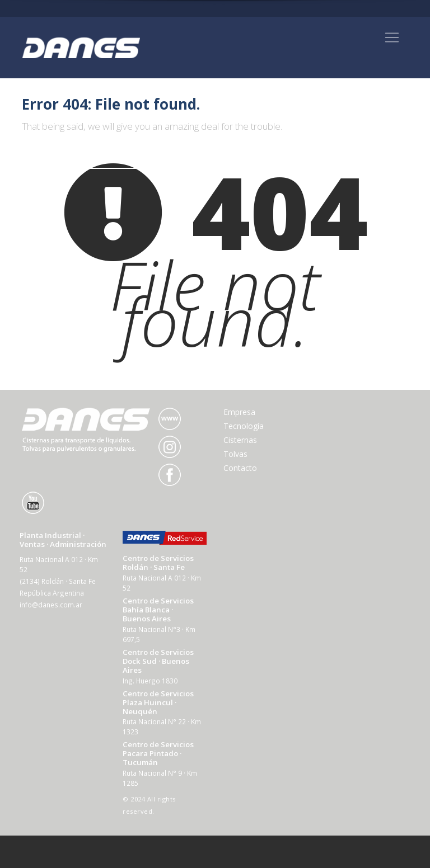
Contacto (240, 468)
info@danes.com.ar (51, 605)
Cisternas (240, 440)
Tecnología (244, 426)
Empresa (239, 412)
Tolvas (235, 454)
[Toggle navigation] (392, 37)
